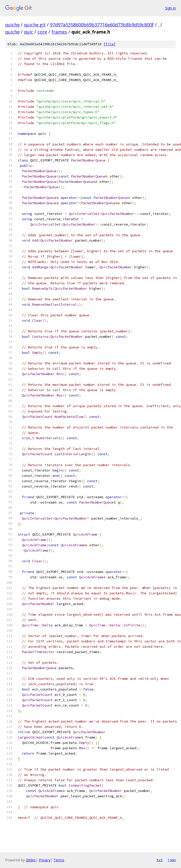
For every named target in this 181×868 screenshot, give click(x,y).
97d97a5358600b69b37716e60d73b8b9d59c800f (102, 25)
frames (59, 32)
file (110, 44)
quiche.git (35, 25)
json (172, 860)
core (42, 32)
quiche (12, 25)
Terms (59, 860)
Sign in (171, 8)
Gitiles (31, 860)
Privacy (45, 860)
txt (160, 860)
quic (29, 32)
